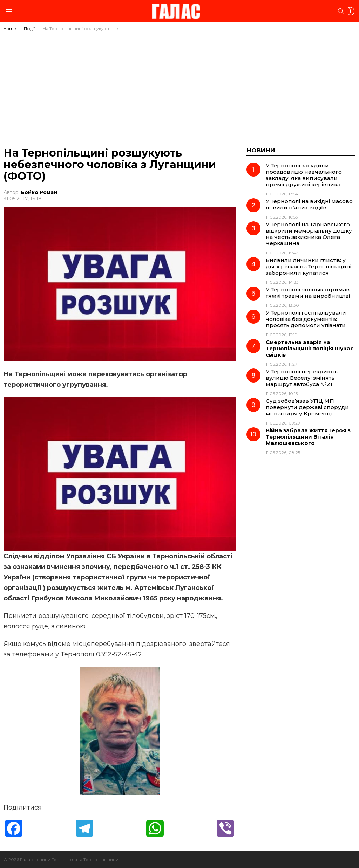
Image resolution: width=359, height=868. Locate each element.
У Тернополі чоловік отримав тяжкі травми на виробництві (308, 293)
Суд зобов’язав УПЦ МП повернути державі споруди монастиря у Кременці (307, 407)
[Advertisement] (179, 84)
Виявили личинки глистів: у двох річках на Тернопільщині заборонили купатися (309, 266)
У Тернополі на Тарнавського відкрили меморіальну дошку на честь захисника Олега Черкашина (309, 234)
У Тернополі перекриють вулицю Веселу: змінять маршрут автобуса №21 (302, 378)
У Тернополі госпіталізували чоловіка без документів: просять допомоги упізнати (306, 319)
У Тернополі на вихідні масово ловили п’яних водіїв (309, 204)
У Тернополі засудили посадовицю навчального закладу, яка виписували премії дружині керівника (304, 175)
